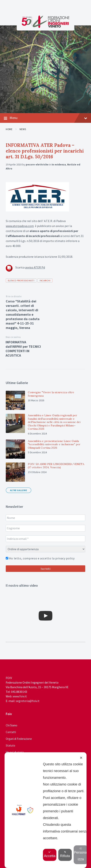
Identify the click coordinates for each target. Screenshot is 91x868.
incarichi (45, 280)
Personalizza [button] (81, 854)
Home (9, 129)
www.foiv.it (20, 696)
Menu (45, 118)
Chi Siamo (12, 725)
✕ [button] (81, 758)
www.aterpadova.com (20, 226)
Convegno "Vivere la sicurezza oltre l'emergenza (51, 394)
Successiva (13, 337)
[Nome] (45, 518)
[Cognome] (45, 528)
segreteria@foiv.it (28, 701)
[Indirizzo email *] (45, 539)
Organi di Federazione (19, 739)
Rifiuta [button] (66, 854)
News (23, 129)
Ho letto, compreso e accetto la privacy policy (40, 558)
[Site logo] (45, 27)
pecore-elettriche (37, 164)
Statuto (10, 745)
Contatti (11, 732)
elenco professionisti (21, 280)
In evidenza (59, 164)
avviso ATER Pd (35, 267)
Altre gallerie (19, 490)
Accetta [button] (50, 854)
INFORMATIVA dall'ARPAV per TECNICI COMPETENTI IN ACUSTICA (23, 349)
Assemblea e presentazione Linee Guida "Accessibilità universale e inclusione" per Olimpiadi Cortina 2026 (54, 444)
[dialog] (46, 810)
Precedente (14, 296)
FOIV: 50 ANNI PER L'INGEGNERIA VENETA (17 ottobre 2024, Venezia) (56, 466)
